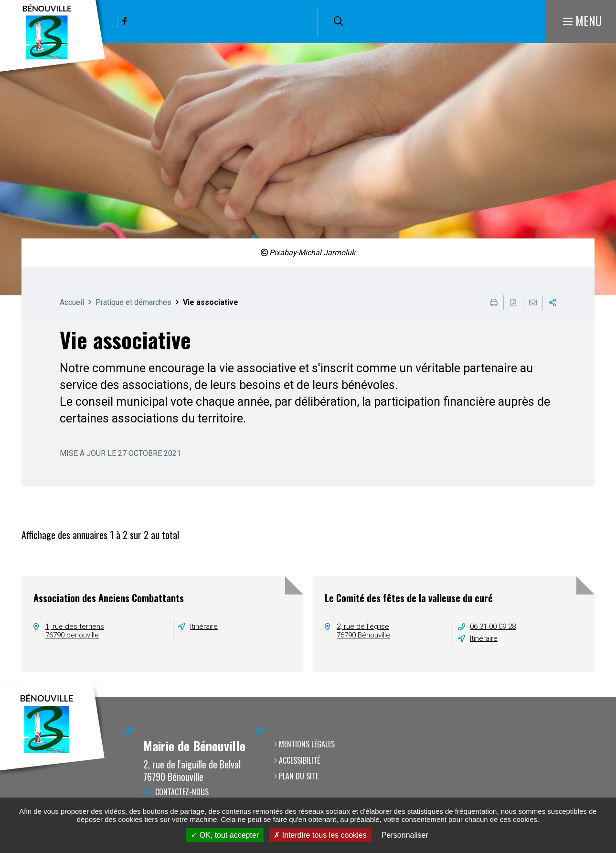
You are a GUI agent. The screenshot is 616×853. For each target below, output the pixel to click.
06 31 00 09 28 (493, 626)
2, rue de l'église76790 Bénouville (363, 631)
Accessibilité (299, 760)
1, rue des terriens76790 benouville (75, 631)
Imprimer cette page (494, 302)
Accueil (72, 302)
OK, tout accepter (225, 835)
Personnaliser (405, 835)
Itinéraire (204, 626)
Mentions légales (307, 744)
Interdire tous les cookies (320, 835)
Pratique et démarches (133, 302)
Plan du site (299, 776)
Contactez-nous (182, 792)
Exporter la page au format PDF (513, 302)
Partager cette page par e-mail (533, 302)
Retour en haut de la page (595, 697)
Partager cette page (552, 302)
